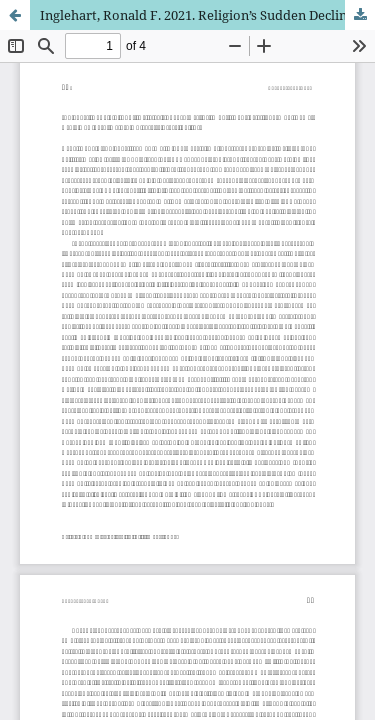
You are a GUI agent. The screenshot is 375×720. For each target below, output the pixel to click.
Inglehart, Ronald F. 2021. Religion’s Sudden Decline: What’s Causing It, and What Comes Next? (207, 15)
